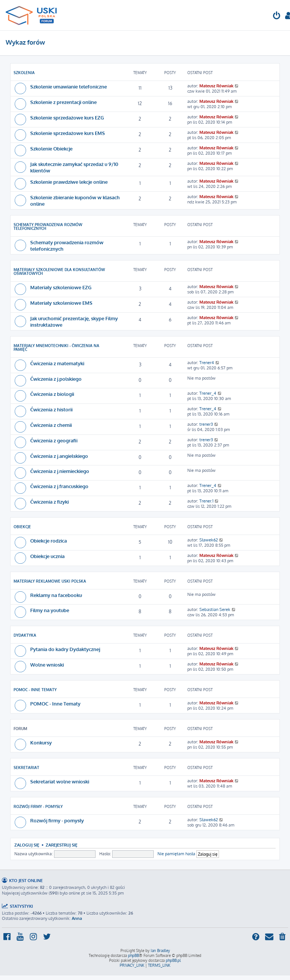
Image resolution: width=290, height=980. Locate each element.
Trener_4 (208, 393)
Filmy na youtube (50, 610)
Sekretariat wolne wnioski (60, 781)
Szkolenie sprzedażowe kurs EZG (67, 117)
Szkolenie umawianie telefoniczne (69, 86)
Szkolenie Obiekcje (51, 148)
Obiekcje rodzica (49, 540)
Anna (77, 918)
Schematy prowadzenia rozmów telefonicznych (48, 226)
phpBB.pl (173, 960)
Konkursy (41, 742)
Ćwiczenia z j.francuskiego (59, 486)
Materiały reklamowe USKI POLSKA (50, 581)
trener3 (206, 424)
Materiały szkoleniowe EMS (61, 303)
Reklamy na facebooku (56, 595)
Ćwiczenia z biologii (52, 394)
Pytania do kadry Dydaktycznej (65, 649)
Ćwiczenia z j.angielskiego (59, 456)
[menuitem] (277, 16)
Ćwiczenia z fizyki (49, 502)
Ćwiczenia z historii (51, 409)
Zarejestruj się (62, 845)
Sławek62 (209, 540)
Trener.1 (206, 501)
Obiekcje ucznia (47, 556)
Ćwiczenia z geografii (54, 440)
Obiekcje (22, 527)
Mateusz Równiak (216, 86)
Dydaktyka (25, 635)
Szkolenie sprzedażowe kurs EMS (68, 133)
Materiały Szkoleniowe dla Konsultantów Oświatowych (59, 271)
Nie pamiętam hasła (176, 854)
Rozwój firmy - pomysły (38, 806)
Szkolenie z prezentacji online (63, 102)
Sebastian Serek (215, 609)
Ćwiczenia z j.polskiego (56, 379)
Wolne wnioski (47, 664)
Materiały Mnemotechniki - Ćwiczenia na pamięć (56, 347)
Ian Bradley (160, 951)
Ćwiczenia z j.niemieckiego (60, 471)
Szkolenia (24, 73)
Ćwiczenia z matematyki (57, 363)
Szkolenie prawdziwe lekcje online (69, 182)
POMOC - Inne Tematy (35, 690)
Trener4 (207, 363)
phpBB (133, 955)
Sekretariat (26, 768)
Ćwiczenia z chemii (51, 425)
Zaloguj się (27, 845)
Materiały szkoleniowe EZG (61, 287)
